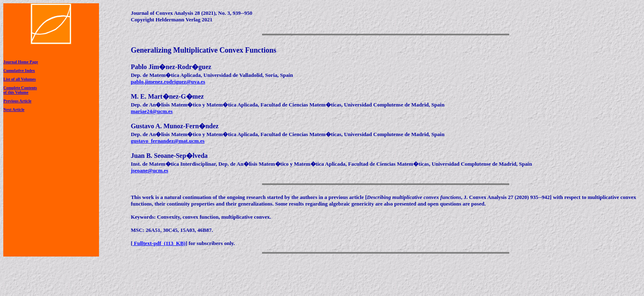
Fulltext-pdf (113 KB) (159, 243)
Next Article (14, 110)
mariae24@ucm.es (152, 111)
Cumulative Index (19, 71)
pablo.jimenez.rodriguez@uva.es (168, 82)
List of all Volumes (20, 79)
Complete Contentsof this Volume (20, 90)
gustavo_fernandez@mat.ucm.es (168, 141)
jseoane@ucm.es (149, 170)
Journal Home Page (21, 62)
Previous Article (17, 101)
